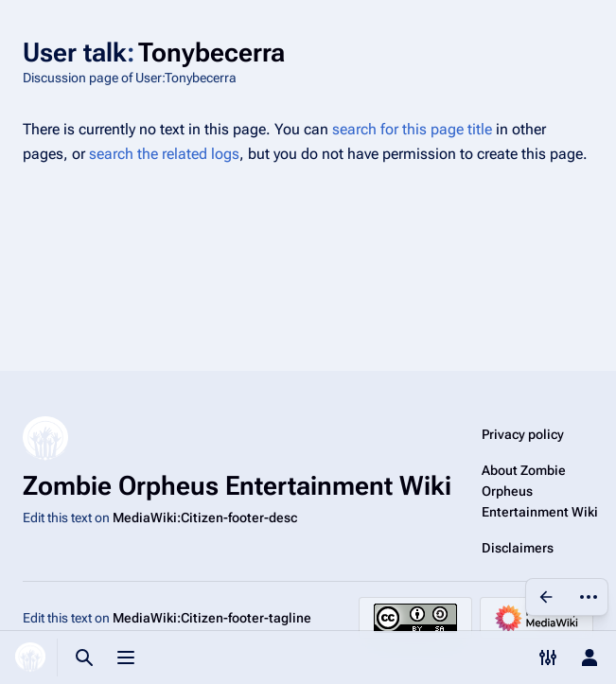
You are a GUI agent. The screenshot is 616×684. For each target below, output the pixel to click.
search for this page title (412, 129)
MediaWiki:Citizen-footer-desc (205, 517)
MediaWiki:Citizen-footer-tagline (212, 618)
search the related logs (164, 154)
